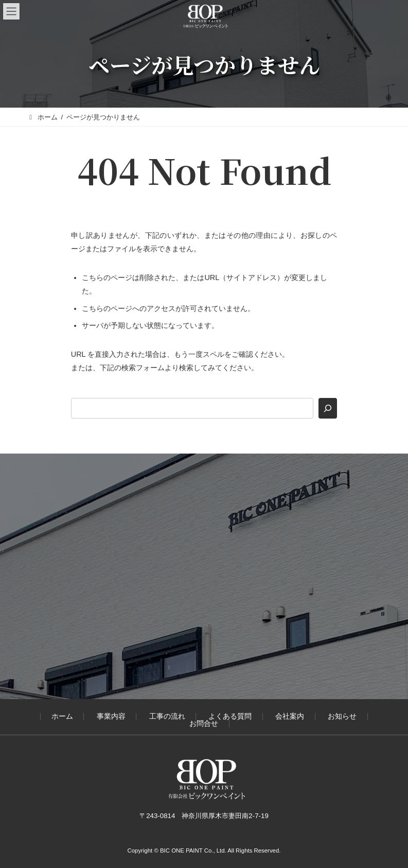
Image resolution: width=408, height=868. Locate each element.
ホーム (62, 717)
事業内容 (111, 717)
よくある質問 (230, 717)
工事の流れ (167, 717)
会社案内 (290, 717)
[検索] (328, 408)
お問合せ (204, 724)
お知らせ (342, 717)
